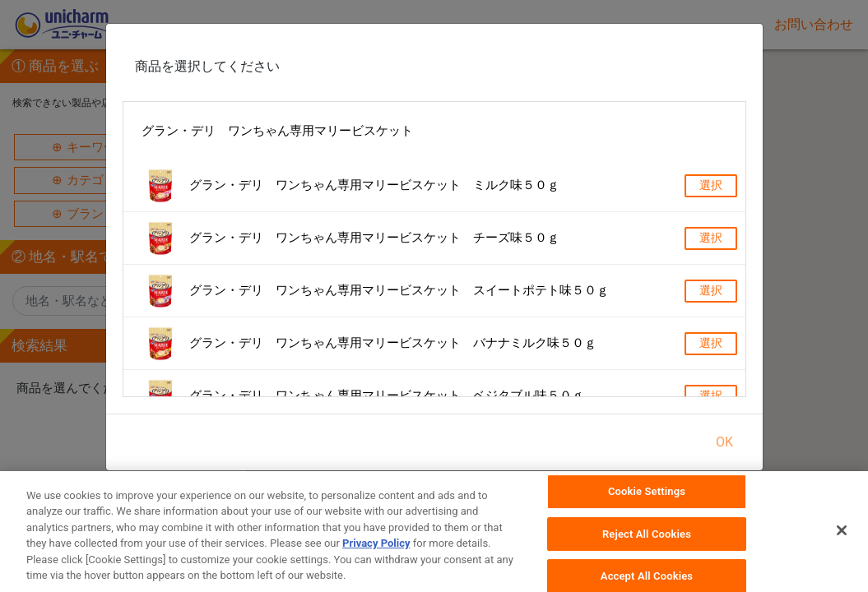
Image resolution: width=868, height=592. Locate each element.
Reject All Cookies (647, 540)
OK (724, 442)
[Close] (842, 537)
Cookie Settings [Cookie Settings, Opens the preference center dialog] (647, 498)
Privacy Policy (376, 550)
